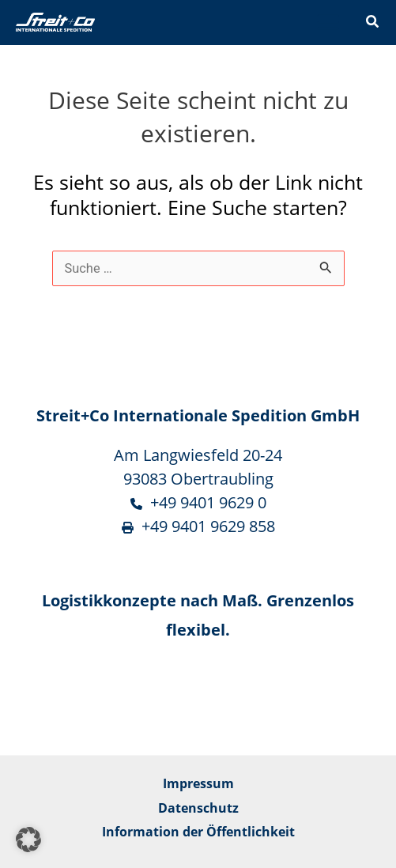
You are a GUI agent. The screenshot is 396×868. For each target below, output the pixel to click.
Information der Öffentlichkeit (198, 831)
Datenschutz (198, 808)
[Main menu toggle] (328, 23)
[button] (373, 23)
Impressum (198, 783)
